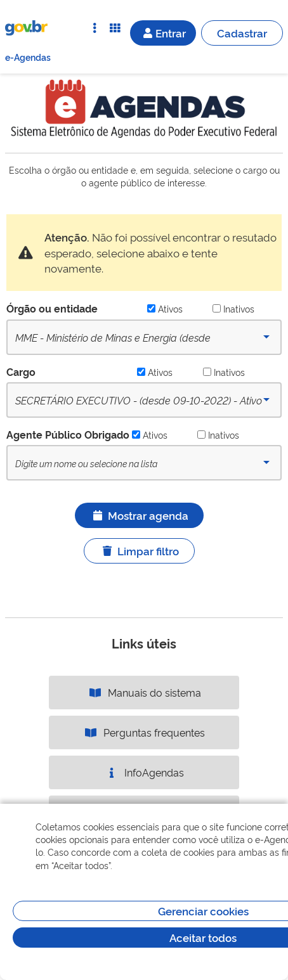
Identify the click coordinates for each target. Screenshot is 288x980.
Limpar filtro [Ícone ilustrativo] (139, 551)
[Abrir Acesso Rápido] (95, 28)
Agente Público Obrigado (68, 434)
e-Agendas (28, 57)
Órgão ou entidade (52, 308)
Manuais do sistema (144, 692)
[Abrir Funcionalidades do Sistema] (115, 28)
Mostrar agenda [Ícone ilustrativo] (139, 515)
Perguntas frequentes (144, 732)
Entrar (163, 33)
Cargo (21, 371)
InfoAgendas (144, 772)
